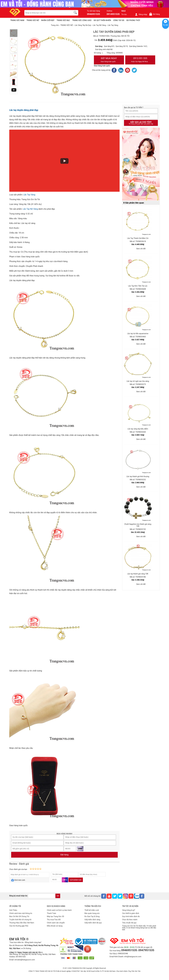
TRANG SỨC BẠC (63, 20)
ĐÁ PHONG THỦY (133, 20)
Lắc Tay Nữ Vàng (30, 209)
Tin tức (124, 14)
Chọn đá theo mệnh (130, 920)
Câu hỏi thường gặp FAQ (19, 926)
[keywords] (47, 13)
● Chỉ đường (26, 948)
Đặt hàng (64, 855)
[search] (76, 13)
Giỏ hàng (154, 14)
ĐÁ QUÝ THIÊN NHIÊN (102, 20)
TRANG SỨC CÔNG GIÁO (82, 20)
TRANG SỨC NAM (17, 20)
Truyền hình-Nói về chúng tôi (20, 920)
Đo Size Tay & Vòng (92, 916)
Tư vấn (165, 25)
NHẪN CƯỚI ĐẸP (48, 20)
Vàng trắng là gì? (129, 910)
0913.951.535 (140, 60)
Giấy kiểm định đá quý (93, 923)
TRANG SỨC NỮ (33, 20)
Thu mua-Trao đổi (54, 920)
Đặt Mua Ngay (109, 60)
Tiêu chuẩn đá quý (129, 923)
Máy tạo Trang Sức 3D (55, 916)
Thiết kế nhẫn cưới (92, 910)
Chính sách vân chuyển (56, 923)
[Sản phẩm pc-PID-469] (141, 164)
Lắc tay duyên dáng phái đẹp (24, 110)
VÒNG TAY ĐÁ (119, 20)
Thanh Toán (51, 913)
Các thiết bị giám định (131, 913)
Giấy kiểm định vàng (92, 920)
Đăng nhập (141, 14)
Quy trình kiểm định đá (131, 916)
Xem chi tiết (141, 249)
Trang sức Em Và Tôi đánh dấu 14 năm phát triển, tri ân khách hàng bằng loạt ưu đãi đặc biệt (139, 928)
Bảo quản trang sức (92, 913)
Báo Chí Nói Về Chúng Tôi (19, 916)
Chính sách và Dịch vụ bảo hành (59, 910)
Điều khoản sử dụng (55, 926)
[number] (104, 53)
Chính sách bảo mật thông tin (21, 913)
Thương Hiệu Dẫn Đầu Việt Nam (22, 923)
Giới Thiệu (13, 910)
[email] (41, 896)
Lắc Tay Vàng (29, 195)
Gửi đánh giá (76, 880)
